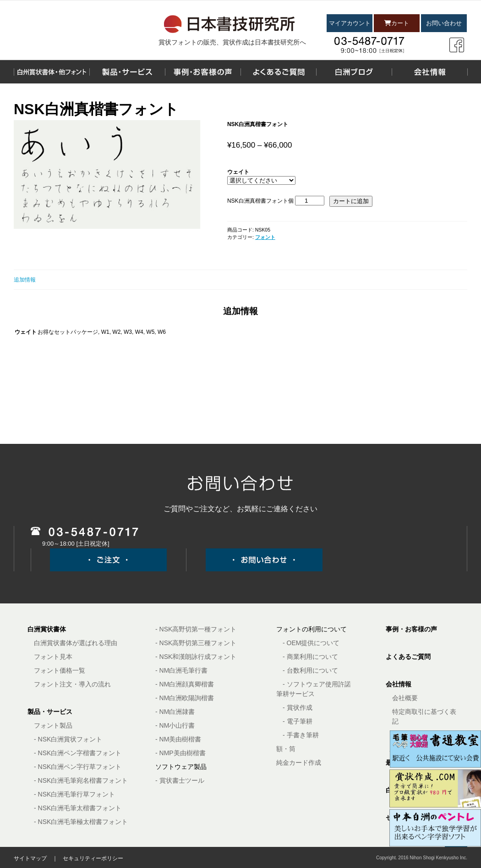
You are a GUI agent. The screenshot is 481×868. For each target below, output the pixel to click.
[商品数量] (310, 201)
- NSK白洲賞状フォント (68, 739)
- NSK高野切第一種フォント (196, 629)
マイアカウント (350, 23)
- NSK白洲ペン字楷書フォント (78, 753)
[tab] (240, 280)
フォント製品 (53, 725)
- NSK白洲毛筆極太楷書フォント (81, 822)
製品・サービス (50, 712)
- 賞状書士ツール (180, 780)
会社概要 (405, 698)
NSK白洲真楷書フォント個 (260, 201)
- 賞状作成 (298, 708)
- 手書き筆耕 (301, 735)
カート (397, 23)
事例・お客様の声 (411, 629)
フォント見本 (53, 657)
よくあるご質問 (408, 657)
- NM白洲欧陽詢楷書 (185, 698)
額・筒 (286, 749)
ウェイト (238, 172)
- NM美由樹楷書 (178, 739)
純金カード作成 (299, 763)
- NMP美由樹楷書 (180, 753)
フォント (265, 237)
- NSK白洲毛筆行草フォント (74, 794)
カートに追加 (351, 201)
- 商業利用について (310, 657)
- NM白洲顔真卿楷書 (185, 684)
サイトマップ (30, 858)
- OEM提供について (311, 643)
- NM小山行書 (175, 725)
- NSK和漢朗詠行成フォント (196, 657)
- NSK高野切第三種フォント (196, 643)
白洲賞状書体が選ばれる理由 (76, 643)
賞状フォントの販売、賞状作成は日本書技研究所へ (232, 42)
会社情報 (399, 684)
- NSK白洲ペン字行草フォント (78, 767)
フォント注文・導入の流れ (72, 684)
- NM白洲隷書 (175, 712)
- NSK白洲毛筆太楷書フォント (78, 808)
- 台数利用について (310, 670)
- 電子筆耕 (298, 721)
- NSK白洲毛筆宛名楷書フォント (81, 780)
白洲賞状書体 (47, 629)
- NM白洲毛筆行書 (181, 670)
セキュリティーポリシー (93, 858)
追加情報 (25, 280)
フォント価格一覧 (60, 670)
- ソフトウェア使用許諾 (317, 684)
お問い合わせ (444, 23)
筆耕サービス (295, 694)
